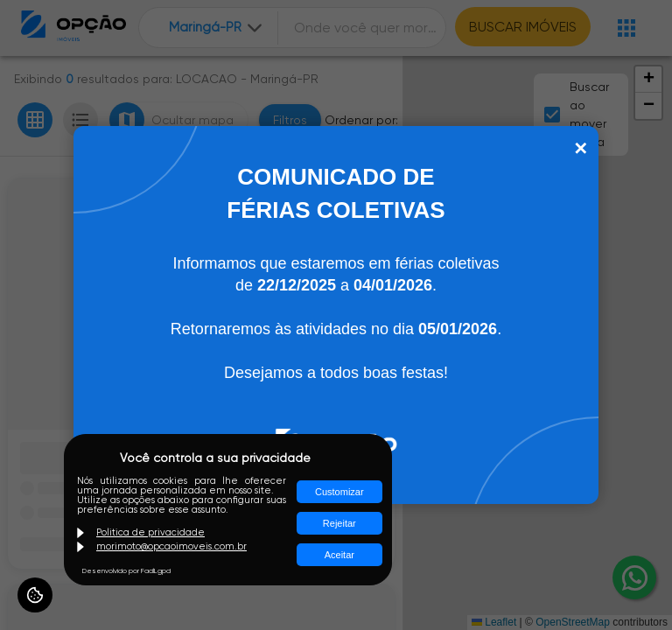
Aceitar (339, 555)
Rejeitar (339, 523)
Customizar (339, 492)
